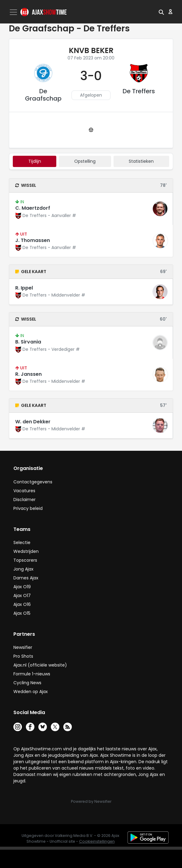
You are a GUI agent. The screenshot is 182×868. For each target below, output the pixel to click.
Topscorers (25, 560)
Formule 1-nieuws (32, 674)
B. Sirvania (28, 342)
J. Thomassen (33, 240)
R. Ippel (24, 288)
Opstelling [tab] (85, 161)
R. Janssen (28, 374)
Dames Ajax (26, 578)
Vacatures (24, 491)
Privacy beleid (28, 508)
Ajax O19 (22, 587)
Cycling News (27, 683)
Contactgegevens (33, 482)
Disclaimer (24, 500)
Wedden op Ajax (31, 692)
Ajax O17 (22, 596)
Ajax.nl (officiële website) (40, 665)
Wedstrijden (26, 551)
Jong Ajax (23, 569)
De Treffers (139, 91)
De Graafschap (43, 95)
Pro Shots (23, 656)
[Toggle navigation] (14, 12)
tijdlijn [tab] (35, 161)
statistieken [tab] (141, 161)
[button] (161, 12)
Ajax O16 (22, 604)
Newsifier (23, 647)
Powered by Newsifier (91, 801)
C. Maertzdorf (33, 208)
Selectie (22, 542)
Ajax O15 (22, 613)
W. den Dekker (33, 422)
